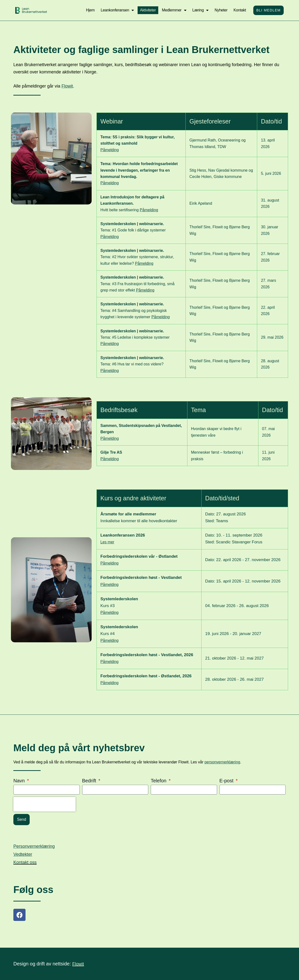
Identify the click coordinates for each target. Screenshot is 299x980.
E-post (227, 781)
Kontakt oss (26, 862)
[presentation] (44, 804)
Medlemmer (173, 10)
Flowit (67, 86)
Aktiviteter (147, 10)
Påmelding (110, 150)
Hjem (89, 10)
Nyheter (220, 10)
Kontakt (239, 10)
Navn (20, 781)
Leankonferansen (116, 10)
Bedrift (90, 781)
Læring (199, 10)
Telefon (159, 781)
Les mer (108, 542)
